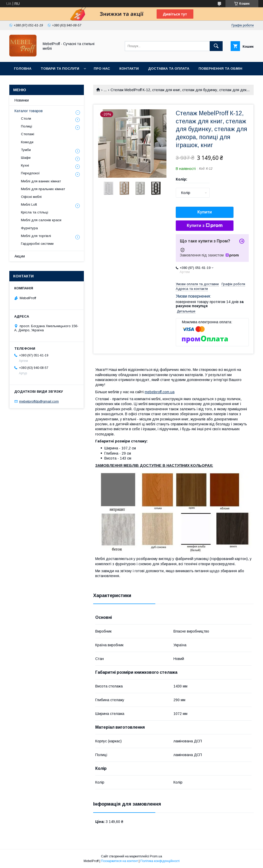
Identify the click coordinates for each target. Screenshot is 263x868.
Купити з (204, 226)
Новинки (22, 100)
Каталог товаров (29, 111)
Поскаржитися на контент (119, 861)
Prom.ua (156, 856)
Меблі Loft (29, 205)
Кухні (25, 165)
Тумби (26, 150)
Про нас (102, 69)
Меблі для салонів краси (41, 220)
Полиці (27, 126)
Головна (23, 69)
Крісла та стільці (35, 212)
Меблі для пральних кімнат (43, 189)
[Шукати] (216, 46)
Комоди (27, 142)
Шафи (26, 158)
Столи (26, 119)
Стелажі (28, 134)
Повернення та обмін (220, 69)
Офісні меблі (31, 197)
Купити (205, 212)
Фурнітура (29, 228)
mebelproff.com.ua (160, 392)
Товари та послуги (60, 69)
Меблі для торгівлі (36, 236)
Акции (20, 256)
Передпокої (30, 173)
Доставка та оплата (169, 69)
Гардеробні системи (37, 244)
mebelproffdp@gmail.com (39, 401)
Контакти (129, 69)
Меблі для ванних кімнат (41, 181)
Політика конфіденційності (160, 861)
